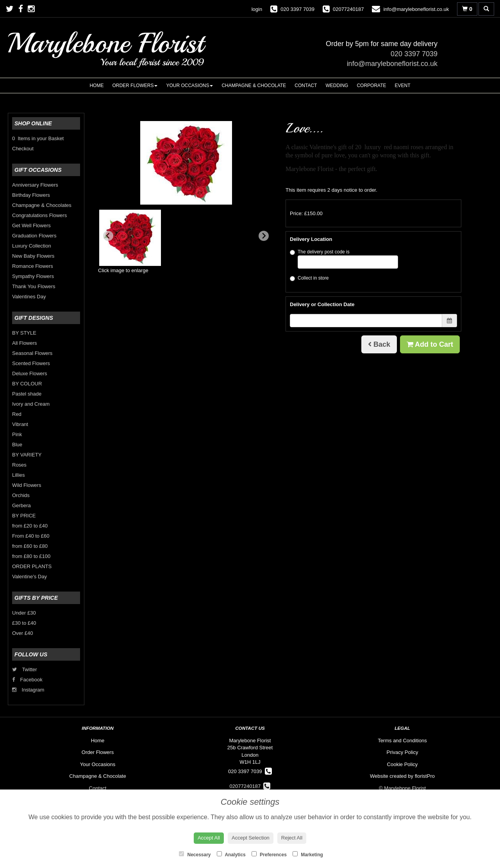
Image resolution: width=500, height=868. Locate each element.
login (257, 9)
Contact (306, 86)
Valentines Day (29, 297)
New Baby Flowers (33, 256)
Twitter (25, 669)
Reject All (292, 838)
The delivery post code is (344, 259)
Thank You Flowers (34, 286)
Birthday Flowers (31, 195)
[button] (130, 238)
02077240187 (250, 786)
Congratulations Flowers (39, 215)
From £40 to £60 (31, 536)
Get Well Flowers (31, 225)
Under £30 (24, 613)
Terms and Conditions (402, 741)
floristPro (425, 776)
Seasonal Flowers (32, 353)
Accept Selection (251, 838)
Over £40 (22, 633)
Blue (17, 445)
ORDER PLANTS (32, 566)
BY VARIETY (27, 455)
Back (379, 344)
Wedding (337, 86)
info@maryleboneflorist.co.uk (392, 64)
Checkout (23, 149)
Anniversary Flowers (35, 185)
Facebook (27, 680)
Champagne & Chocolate (254, 86)
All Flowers (25, 343)
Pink (17, 434)
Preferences (269, 854)
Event (403, 86)
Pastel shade (27, 394)
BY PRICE (24, 516)
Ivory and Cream (31, 404)
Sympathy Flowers (33, 276)
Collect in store (309, 278)
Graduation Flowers (34, 236)
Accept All (209, 838)
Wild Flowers (27, 485)
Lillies (19, 475)
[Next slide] (264, 236)
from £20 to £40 (30, 526)
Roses (19, 465)
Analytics (231, 854)
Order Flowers (135, 86)
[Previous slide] (108, 236)
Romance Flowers (33, 266)
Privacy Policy (403, 752)
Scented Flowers (31, 363)
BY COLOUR (27, 384)
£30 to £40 (24, 623)
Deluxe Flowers (30, 373)
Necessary (195, 854)
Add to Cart (430, 344)
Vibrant (20, 424)
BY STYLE (24, 333)
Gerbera (21, 505)
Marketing (308, 854)
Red (17, 414)
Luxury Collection (32, 246)
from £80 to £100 (31, 556)
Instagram (28, 690)
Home (96, 86)
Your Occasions (189, 86)
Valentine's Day (29, 577)
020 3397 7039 (414, 54)
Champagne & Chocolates (42, 205)
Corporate (371, 86)
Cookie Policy (403, 764)
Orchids (21, 495)
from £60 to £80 (30, 546)
